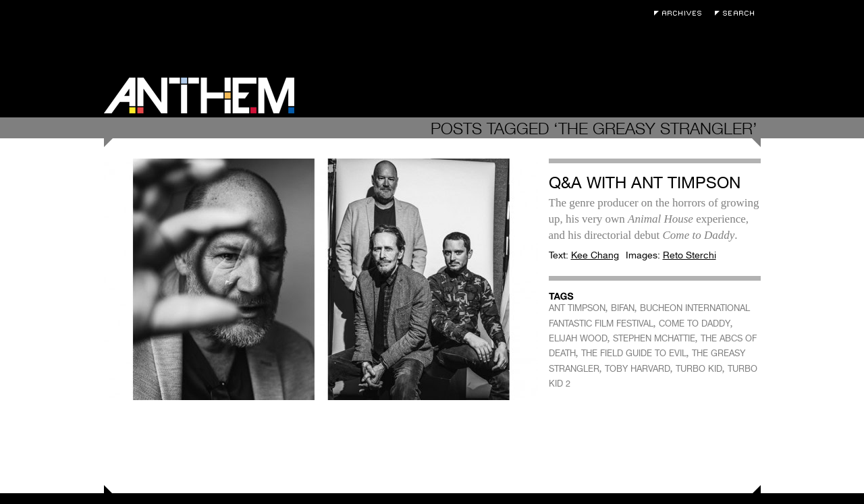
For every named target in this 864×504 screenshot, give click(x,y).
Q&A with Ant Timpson (645, 183)
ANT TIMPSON (577, 308)
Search (738, 13)
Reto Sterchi (690, 255)
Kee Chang (595, 255)
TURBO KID (699, 369)
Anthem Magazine (199, 95)
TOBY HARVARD (638, 369)
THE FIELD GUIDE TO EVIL (634, 353)
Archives (681, 13)
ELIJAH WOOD (578, 338)
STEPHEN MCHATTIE (654, 338)
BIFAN (623, 308)
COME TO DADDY (695, 324)
